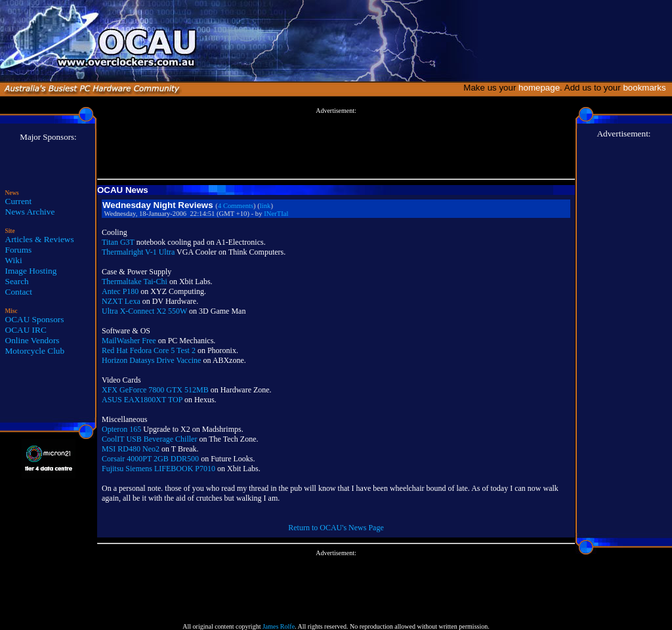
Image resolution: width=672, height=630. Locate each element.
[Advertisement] (336, 144)
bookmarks (647, 88)
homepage (539, 88)
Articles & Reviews (40, 239)
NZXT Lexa (121, 301)
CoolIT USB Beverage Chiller (149, 439)
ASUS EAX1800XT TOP (142, 400)
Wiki (14, 260)
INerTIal (276, 214)
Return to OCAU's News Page (336, 528)
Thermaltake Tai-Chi (135, 282)
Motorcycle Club (35, 351)
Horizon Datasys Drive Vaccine (151, 360)
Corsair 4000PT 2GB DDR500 (150, 459)
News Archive (30, 212)
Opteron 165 (121, 429)
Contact (19, 292)
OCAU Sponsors (35, 319)
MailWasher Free (129, 341)
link (265, 206)
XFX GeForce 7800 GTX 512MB (155, 390)
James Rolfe (279, 626)
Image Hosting (31, 271)
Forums (19, 250)
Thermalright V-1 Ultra (138, 252)
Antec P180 (120, 291)
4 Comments (236, 206)
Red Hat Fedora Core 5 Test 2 (149, 350)
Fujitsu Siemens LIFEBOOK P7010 (158, 469)
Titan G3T (118, 242)
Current (19, 201)
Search (17, 281)
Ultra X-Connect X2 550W (144, 311)
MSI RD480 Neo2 (131, 449)
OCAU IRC (26, 330)
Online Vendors (32, 340)
